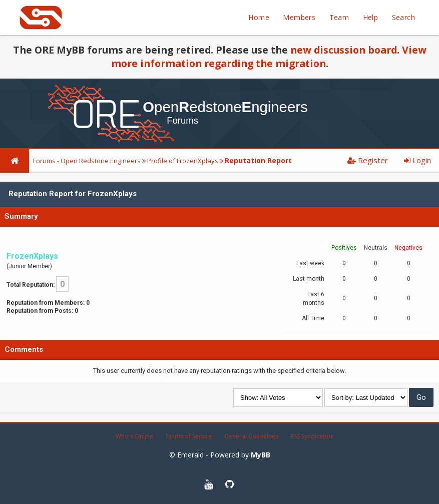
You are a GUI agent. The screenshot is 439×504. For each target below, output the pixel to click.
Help (371, 17)
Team (339, 17)
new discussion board (344, 50)
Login (417, 160)
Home (259, 17)
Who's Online (134, 436)
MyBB (261, 455)
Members (299, 17)
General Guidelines (251, 436)
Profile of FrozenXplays (183, 161)
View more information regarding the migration (269, 57)
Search (403, 17)
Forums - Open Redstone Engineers (87, 161)
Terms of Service (189, 436)
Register (368, 160)
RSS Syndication (312, 436)
